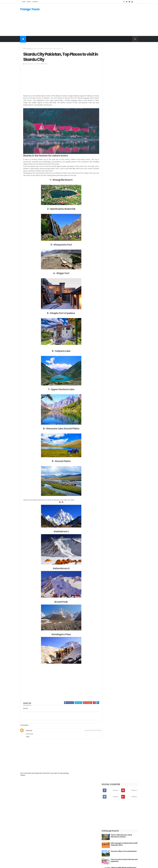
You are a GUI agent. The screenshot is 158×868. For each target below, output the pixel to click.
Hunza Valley (105, 835)
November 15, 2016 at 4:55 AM (92, 730)
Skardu (30, 49)
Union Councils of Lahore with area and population (126, 122)
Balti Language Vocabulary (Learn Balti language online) (126, 106)
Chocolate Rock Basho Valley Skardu (124, 147)
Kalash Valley (105, 838)
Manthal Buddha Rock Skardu (73, 822)
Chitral (103, 843)
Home (24, 2)
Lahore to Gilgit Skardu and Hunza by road (126, 130)
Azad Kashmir (105, 826)
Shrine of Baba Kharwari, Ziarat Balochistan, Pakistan (125, 98)
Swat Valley (104, 831)
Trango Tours (30, 9)
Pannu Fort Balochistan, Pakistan (125, 137)
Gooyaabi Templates (52, 865)
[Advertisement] (101, 20)
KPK (101, 823)
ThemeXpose (31, 865)
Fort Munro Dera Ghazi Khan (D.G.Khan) (124, 163)
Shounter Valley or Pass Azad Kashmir (124, 114)
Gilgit (102, 840)
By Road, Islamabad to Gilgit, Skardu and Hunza (124, 155)
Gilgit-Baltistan (105, 821)
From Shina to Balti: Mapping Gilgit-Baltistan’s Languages (124, 171)
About (29, 2)
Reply (28, 736)
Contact (35, 2)
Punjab (103, 828)
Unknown (29, 730)
